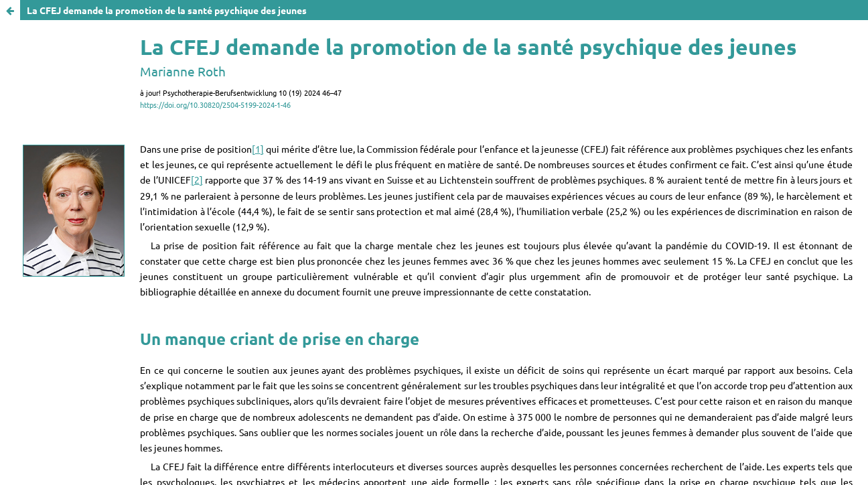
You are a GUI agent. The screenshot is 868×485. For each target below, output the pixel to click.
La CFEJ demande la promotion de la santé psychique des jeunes (167, 10)
